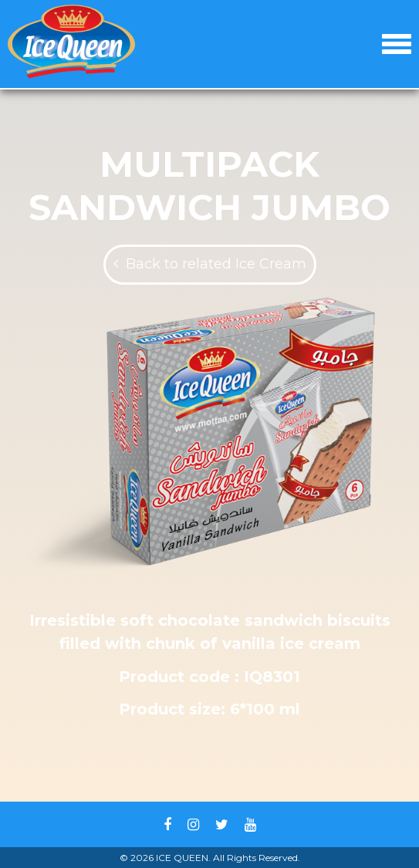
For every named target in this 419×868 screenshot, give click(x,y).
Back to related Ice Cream (216, 264)
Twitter (222, 825)
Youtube (250, 825)
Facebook (167, 825)
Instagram (193, 825)
